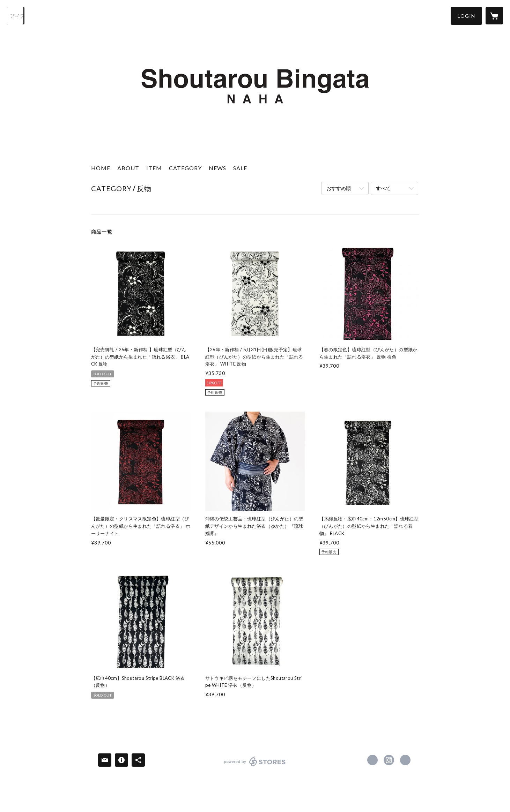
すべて (383, 188)
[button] (466, 16)
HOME (101, 168)
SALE (240, 168)
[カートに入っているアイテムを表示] (494, 16)
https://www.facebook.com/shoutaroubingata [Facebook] (372, 760)
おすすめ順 (339, 188)
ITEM (154, 168)
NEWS (217, 168)
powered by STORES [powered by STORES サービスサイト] (255, 766)
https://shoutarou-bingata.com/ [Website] (405, 760)
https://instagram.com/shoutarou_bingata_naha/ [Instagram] (389, 760)
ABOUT (128, 168)
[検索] (16, 16)
